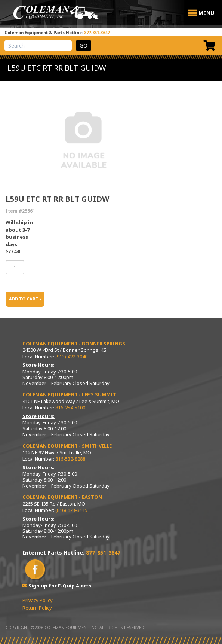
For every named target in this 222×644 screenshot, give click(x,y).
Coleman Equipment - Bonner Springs (74, 344)
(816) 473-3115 (71, 510)
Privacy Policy (38, 600)
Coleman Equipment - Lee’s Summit (69, 394)
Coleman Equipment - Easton (62, 497)
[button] (206, 13)
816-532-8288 (70, 459)
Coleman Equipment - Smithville (67, 446)
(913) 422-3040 (71, 357)
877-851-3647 (97, 32)
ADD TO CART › (25, 299)
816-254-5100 (70, 408)
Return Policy (37, 608)
